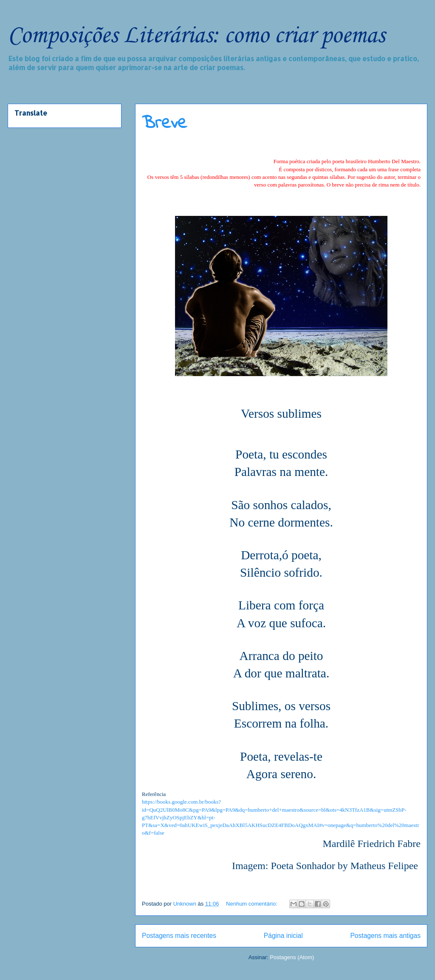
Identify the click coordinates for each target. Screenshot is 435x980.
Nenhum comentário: (252, 904)
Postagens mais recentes (179, 936)
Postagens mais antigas (385, 936)
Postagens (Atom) (292, 957)
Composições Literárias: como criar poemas (196, 36)
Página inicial (283, 936)
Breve (164, 124)
